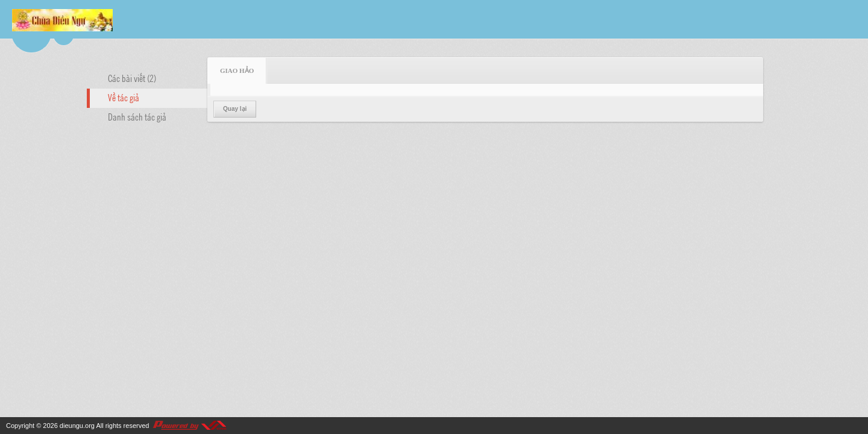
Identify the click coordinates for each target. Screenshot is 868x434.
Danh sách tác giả (137, 116)
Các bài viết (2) (132, 78)
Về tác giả (124, 97)
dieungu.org (77, 426)
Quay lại (235, 109)
